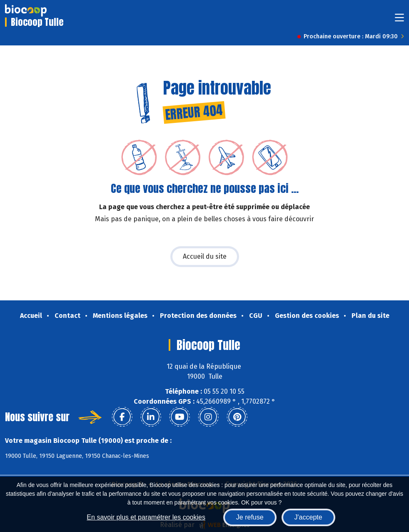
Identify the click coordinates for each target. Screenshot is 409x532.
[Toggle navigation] (399, 20)
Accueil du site (205, 256)
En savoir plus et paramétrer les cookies (146, 517)
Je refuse (250, 517)
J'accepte (308, 517)
